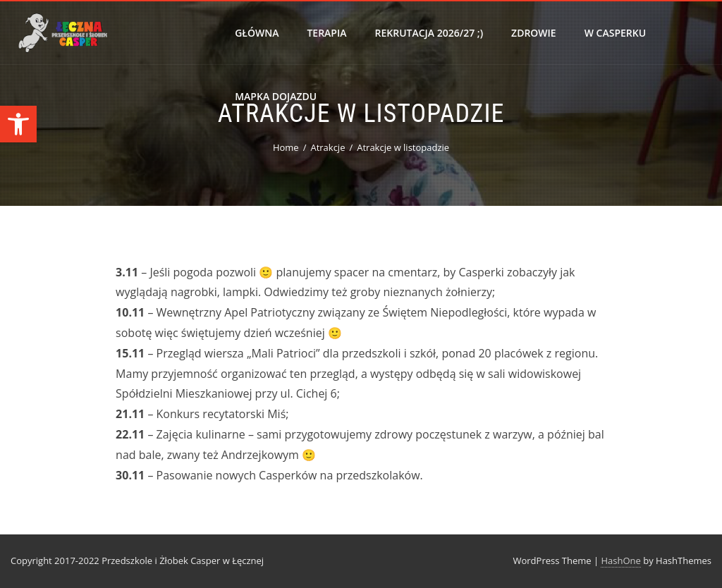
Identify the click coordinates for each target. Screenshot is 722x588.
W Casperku (615, 33)
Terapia (326, 33)
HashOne (620, 561)
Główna (257, 33)
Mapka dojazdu (276, 96)
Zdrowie (534, 33)
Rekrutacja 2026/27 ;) (429, 33)
